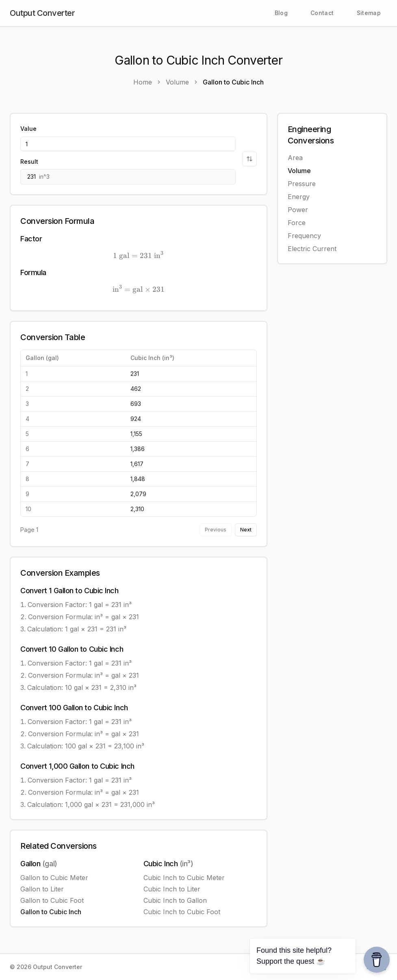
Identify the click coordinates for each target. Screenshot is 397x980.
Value (28, 129)
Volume (299, 171)
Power (298, 210)
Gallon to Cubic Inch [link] (233, 82)
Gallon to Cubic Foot (52, 900)
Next (246, 530)
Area (295, 158)
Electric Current (312, 249)
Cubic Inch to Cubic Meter (184, 878)
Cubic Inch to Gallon (175, 900)
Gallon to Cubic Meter (54, 878)
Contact (322, 13)
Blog (281, 13)
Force (297, 223)
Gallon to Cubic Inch (51, 912)
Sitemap (369, 13)
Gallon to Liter (42, 889)
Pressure (302, 184)
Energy (299, 197)
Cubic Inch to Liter (172, 889)
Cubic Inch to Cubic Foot (182, 912)
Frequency (304, 236)
